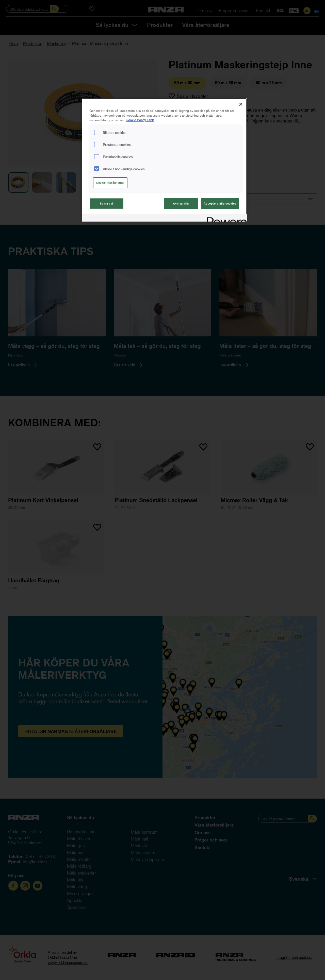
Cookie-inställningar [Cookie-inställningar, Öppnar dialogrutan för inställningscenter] (110, 183)
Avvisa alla (181, 203)
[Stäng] (241, 104)
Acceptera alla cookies (220, 203)
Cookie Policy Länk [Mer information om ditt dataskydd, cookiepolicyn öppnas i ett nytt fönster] (140, 120)
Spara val (107, 203)
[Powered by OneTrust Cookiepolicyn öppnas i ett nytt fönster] (225, 218)
